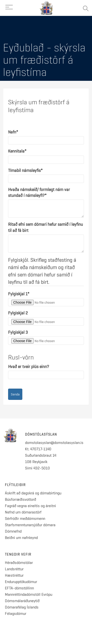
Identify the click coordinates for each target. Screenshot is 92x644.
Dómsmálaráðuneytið (22, 601)
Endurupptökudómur (21, 582)
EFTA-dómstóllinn (19, 588)
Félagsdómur (16, 614)
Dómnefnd (13, 531)
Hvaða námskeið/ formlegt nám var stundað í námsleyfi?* (39, 192)
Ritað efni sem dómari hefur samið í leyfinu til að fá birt (46, 227)
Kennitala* (17, 151)
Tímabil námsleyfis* (25, 170)
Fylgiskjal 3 (18, 332)
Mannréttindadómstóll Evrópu (29, 594)
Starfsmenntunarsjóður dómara (31, 525)
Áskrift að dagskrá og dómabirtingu (33, 493)
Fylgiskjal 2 (18, 313)
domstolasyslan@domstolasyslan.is (54, 443)
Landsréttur (14, 569)
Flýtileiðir (15, 485)
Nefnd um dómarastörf (23, 512)
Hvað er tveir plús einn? (29, 367)
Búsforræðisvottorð (20, 499)
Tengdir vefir (18, 554)
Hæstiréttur (14, 575)
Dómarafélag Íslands (22, 607)
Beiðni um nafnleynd (21, 538)
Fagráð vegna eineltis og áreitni (30, 506)
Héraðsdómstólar (19, 563)
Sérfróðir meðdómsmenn (25, 519)
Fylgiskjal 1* (19, 294)
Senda (15, 394)
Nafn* (13, 132)
